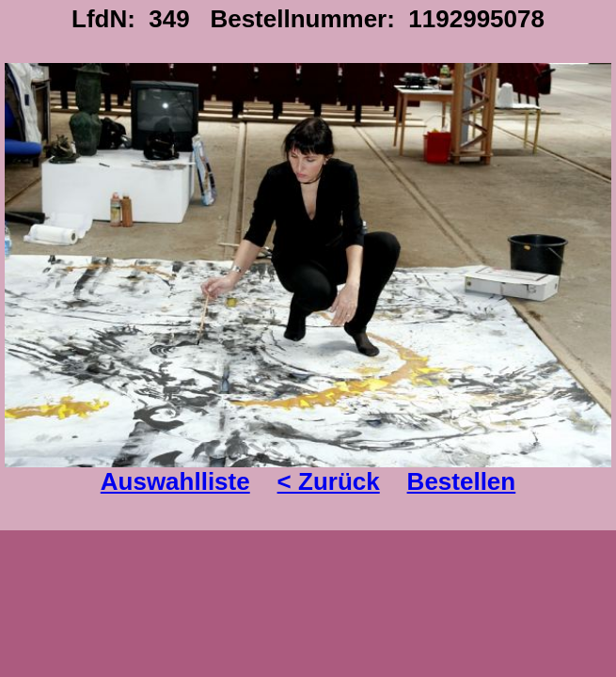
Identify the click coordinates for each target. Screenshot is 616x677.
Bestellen (462, 481)
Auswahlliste (175, 481)
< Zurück (329, 481)
